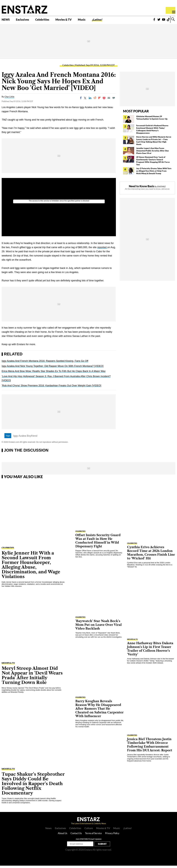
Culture (89, 830)
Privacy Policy (112, 836)
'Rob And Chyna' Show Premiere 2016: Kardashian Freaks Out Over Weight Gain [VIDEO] (51, 388)
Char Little (9, 99)
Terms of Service (93, 836)
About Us (63, 836)
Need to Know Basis (142, 188)
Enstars (25, 9)
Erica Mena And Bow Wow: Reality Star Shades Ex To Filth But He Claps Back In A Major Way (54, 374)
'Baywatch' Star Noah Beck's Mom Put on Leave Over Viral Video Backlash (99, 627)
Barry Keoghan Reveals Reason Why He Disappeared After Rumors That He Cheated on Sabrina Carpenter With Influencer (99, 711)
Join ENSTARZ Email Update (89, 841)
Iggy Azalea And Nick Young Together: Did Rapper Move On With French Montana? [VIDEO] (53, 369)
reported (102, 250)
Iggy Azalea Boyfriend (25, 438)
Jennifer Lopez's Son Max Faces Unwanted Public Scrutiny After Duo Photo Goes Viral (152, 153)
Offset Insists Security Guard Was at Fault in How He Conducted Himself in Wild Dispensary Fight (98, 543)
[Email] (109, 100)
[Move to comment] (114, 100)
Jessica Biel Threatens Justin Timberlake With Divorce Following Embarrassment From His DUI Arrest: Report (150, 747)
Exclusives (26, 20)
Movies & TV (72, 20)
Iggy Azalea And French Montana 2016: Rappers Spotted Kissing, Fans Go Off (45, 363)
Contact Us (76, 836)
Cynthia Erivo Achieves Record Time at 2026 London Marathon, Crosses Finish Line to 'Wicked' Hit (151, 555)
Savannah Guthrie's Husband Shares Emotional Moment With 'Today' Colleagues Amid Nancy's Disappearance (152, 132)
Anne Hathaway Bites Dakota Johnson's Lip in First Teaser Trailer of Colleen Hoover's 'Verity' (150, 651)
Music (93, 20)
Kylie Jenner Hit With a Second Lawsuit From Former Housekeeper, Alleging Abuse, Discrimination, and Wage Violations (31, 567)
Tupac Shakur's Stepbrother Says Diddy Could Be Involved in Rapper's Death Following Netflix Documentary (33, 786)
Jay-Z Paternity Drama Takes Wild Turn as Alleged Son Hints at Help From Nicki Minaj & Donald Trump (154, 173)
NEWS (7, 20)
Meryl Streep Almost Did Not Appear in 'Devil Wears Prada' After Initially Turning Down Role (32, 678)
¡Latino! (110, 20)
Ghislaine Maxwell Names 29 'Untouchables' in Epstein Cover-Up (152, 120)
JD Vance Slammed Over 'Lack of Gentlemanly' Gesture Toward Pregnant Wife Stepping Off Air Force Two (153, 163)
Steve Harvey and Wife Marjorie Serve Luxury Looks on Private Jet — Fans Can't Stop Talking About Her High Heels (154, 143)
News (48, 830)
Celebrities (48, 20)
